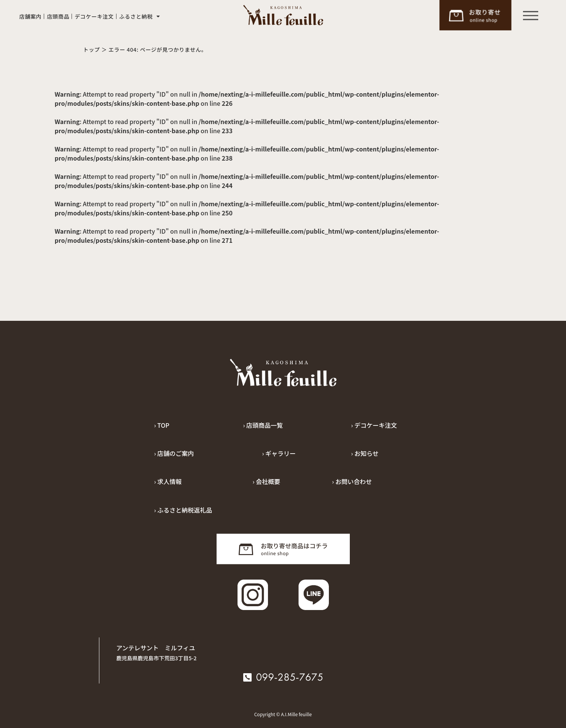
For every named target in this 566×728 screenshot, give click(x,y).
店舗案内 (31, 16)
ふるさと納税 (140, 16)
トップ (92, 49)
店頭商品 (58, 16)
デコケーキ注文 (94, 16)
